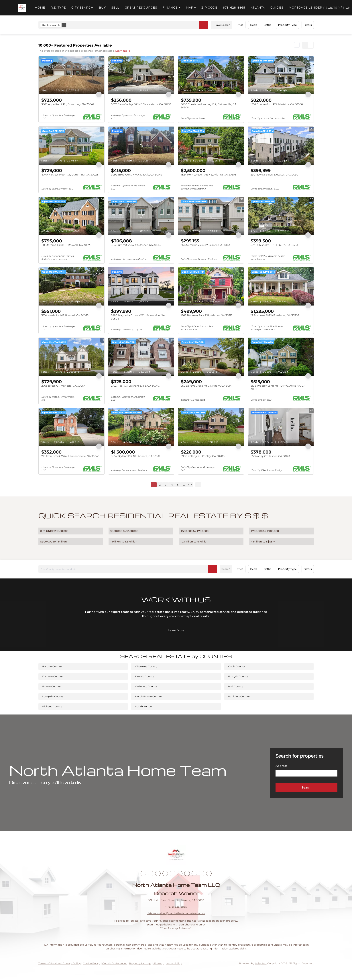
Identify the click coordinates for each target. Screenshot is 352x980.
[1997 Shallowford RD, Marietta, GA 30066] (281, 75)
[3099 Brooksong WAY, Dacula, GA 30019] (141, 146)
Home (40, 8)
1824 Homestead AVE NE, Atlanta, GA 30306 (209, 175)
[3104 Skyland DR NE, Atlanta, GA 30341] (141, 427)
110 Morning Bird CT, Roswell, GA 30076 (66, 245)
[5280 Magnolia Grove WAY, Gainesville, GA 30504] (141, 286)
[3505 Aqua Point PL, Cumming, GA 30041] (71, 75)
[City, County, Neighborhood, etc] (128, 569)
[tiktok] (187, 873)
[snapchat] (194, 873)
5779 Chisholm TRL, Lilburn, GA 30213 (274, 245)
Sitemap (159, 963)
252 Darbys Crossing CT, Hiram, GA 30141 (207, 386)
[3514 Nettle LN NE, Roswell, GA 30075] (71, 286)
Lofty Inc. (261, 963)
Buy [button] (102, 8)
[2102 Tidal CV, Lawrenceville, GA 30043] (141, 357)
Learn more (123, 51)
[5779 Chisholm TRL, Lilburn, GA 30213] (281, 216)
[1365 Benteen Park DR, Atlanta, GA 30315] (211, 286)
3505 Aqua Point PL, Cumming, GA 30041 (68, 104)
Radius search (54, 25)
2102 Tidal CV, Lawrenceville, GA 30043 (135, 386)
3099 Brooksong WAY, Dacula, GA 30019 (137, 175)
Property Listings (140, 963)
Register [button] (332, 8)
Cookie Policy (92, 963)
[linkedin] (151, 873)
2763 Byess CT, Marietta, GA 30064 (63, 386)
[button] (22, 8)
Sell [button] (115, 8)
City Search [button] (82, 8)
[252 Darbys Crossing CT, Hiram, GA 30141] (211, 357)
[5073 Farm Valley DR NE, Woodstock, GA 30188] (141, 75)
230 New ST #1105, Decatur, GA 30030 (274, 175)
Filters (308, 25)
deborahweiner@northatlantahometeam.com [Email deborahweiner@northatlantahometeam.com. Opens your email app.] (176, 913)
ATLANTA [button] (258, 8)
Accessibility (174, 963)
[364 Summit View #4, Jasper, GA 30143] (141, 216)
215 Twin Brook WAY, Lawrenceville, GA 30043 (70, 456)
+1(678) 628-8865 (176, 907)
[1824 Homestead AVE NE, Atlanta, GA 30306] (211, 146)
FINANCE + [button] (172, 8)
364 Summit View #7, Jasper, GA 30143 (205, 245)
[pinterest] (202, 873)
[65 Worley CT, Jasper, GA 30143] (281, 427)
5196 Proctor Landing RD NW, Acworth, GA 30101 (278, 387)
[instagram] (172, 873)
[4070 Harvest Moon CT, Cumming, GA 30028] (71, 146)
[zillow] (165, 873)
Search (226, 569)
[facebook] (143, 873)
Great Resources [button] (141, 8)
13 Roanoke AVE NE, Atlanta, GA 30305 (275, 315)
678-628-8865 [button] (234, 8)
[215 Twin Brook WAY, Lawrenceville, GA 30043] (71, 427)
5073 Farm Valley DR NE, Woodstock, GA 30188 (141, 104)
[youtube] (180, 873)
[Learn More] (176, 630)
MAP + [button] (191, 8)
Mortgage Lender (306, 8)
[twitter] (158, 873)
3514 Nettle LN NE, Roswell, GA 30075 (65, 315)
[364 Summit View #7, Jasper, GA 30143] (211, 216)
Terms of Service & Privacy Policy (60, 963)
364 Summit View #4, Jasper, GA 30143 (136, 245)
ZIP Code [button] (209, 8)
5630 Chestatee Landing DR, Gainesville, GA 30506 (209, 106)
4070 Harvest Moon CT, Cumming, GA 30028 (70, 175)
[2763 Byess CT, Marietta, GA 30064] (71, 357)
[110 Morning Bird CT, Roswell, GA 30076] (71, 216)
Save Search (222, 25)
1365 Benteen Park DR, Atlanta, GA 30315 (207, 315)
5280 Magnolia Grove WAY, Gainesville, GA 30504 (138, 317)
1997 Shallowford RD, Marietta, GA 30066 (277, 104)
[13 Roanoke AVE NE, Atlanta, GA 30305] (281, 286)
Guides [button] (277, 8)
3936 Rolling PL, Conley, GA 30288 (203, 456)
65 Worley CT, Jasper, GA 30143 (270, 456)
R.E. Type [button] (58, 8)
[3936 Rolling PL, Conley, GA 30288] (211, 427)
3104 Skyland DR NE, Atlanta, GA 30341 (136, 456)
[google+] (209, 873)
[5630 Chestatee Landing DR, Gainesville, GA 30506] (211, 75)
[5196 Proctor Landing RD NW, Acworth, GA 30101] (281, 357)
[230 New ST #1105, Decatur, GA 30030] (281, 146)
